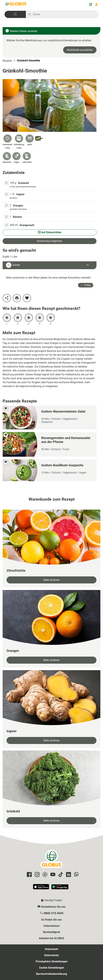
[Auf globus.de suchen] (64, 14)
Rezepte (7, 61)
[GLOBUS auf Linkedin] (68, 875)
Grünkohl (23, 183)
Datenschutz (52, 955)
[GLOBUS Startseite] (16, 4)
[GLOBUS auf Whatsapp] (76, 875)
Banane (17, 217)
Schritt (13, 265)
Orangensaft (27, 225)
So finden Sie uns (51, 920)
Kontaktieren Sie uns (53, 907)
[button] (15, 14)
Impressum (51, 949)
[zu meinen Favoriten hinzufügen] (27, 298)
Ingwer (20, 194)
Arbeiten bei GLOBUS (51, 938)
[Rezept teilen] (7, 298)
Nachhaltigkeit (51, 932)
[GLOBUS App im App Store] (41, 888)
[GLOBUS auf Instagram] (37, 875)
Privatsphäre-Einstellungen (52, 961)
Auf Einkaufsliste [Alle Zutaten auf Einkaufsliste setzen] (50, 232)
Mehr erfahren (52, 580)
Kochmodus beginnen (50, 241)
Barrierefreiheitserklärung (52, 974)
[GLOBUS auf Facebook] (29, 875)
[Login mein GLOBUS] (96, 4)
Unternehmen (52, 926)
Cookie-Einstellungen (52, 968)
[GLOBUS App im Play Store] (60, 888)
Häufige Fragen (53, 900)
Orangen (18, 206)
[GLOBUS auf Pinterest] (44, 875)
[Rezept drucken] (17, 298)
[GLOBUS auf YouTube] (52, 875)
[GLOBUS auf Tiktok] (60, 875)
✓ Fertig (86, 285)
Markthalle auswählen (80, 50)
